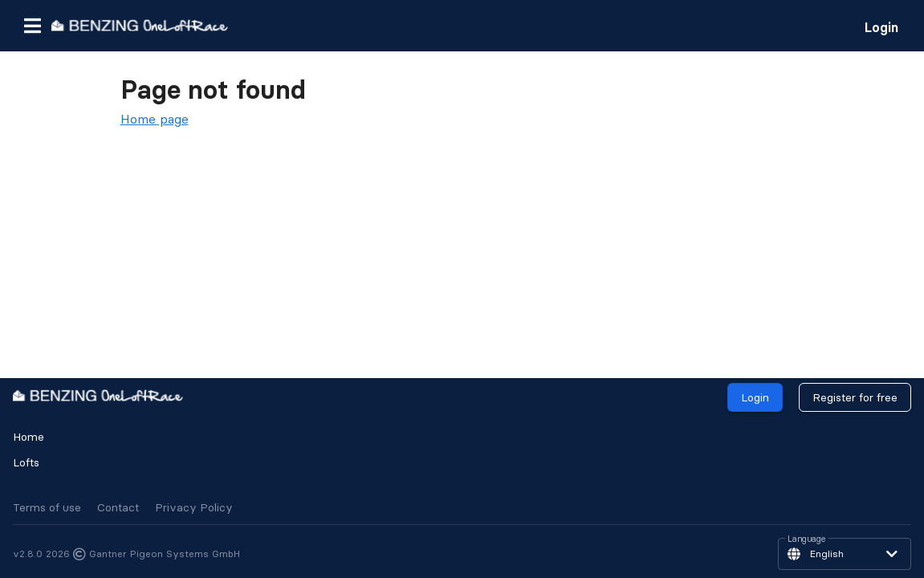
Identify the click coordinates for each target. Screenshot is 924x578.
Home (28, 437)
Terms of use (47, 507)
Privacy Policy (194, 507)
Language (807, 539)
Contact (118, 507)
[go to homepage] (140, 25)
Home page (155, 119)
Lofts (26, 462)
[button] (32, 26)
